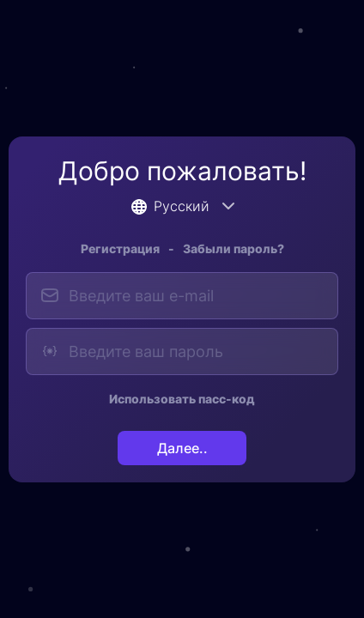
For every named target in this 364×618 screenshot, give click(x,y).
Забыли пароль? (234, 248)
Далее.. (182, 448)
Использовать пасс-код (182, 399)
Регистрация (120, 248)
